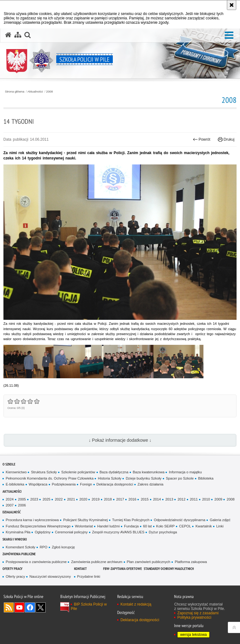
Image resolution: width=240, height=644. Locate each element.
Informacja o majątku (185, 472)
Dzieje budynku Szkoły (143, 478)
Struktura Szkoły (44, 472)
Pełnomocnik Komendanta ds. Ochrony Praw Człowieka (50, 478)
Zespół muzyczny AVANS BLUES (118, 532)
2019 (95, 499)
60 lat (147, 526)
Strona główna (15, 92)
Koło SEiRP (165, 526)
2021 (71, 499)
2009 (218, 499)
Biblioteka (206, 478)
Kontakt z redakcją (136, 604)
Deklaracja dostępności (115, 484)
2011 (194, 499)
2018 (108, 499)
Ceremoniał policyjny (71, 532)
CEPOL (185, 526)
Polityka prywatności (194, 617)
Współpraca (38, 484)
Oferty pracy (12, 569)
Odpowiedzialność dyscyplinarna (180, 520)
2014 (157, 499)
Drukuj (226, 139)
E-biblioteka (15, 484)
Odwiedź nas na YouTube (19, 607)
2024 (10, 499)
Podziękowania (64, 484)
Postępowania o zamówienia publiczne (36, 562)
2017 (120, 499)
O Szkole (9, 464)
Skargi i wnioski (15, 539)
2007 (10, 505)
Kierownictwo (16, 472)
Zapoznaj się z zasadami (198, 613)
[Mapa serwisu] (18, 35)
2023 (34, 499)
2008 (50, 92)
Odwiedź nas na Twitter (41, 607)
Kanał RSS (9, 607)
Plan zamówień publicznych (149, 562)
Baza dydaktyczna (114, 472)
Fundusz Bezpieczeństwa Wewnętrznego (38, 526)
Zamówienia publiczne (19, 554)
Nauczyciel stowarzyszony (50, 576)
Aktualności (35, 92)
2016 (132, 499)
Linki (220, 526)
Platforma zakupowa (191, 562)
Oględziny (43, 532)
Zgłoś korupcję (63, 547)
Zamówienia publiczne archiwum (97, 562)
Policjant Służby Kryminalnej (85, 520)
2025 (46, 499)
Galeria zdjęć (220, 520)
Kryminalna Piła (18, 532)
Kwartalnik (203, 526)
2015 (145, 499)
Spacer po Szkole (180, 478)
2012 (181, 499)
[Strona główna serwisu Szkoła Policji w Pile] (8, 35)
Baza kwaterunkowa (149, 472)
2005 (22, 499)
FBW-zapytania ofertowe (122, 569)
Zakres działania (150, 484)
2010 (206, 499)
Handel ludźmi (108, 526)
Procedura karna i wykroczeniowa (32, 520)
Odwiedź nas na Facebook (30, 607)
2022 (59, 499)
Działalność (12, 512)
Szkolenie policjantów (78, 472)
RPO (44, 547)
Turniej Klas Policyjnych (131, 520)
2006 (22, 505)
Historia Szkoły (110, 478)
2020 (83, 499)
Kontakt (80, 569)
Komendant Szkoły (20, 547)
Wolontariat (84, 526)
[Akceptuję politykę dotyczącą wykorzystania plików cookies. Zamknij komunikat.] (232, 5)
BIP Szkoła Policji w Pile (89, 606)
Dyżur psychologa (163, 532)
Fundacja (131, 526)
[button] (229, 35)
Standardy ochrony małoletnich (169, 569)
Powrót (202, 139)
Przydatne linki (89, 576)
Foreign (86, 484)
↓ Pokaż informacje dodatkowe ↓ (120, 440)
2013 (169, 499)
